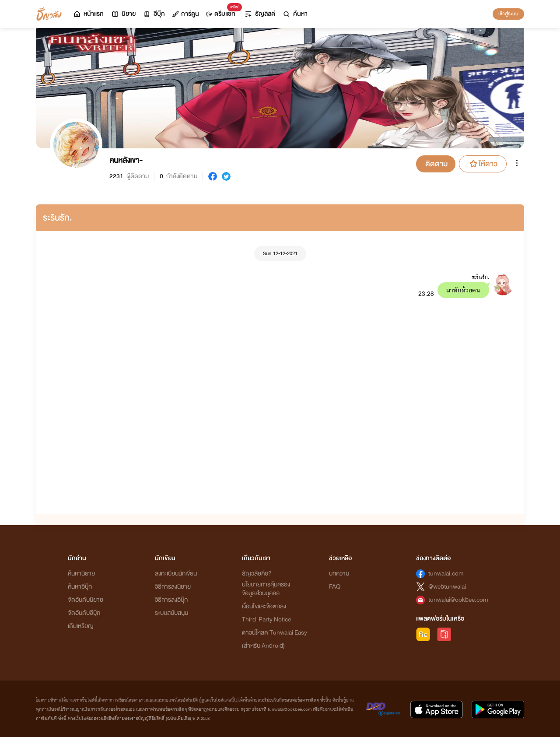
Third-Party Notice (266, 619)
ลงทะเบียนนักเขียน (176, 574)
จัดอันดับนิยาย (86, 600)
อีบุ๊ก (154, 14)
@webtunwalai (447, 587)
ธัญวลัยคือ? (257, 574)
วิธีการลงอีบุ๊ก (171, 600)
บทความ (339, 574)
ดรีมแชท (222, 12)
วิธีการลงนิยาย (173, 587)
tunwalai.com (446, 574)
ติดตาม (436, 164)
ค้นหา (295, 14)
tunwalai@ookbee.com (458, 600)
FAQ (335, 587)
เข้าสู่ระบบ (508, 14)
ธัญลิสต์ (260, 14)
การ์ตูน (185, 14)
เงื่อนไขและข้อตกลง (264, 606)
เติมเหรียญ (81, 626)
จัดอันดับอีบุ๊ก (84, 613)
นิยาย (123, 14)
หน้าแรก (88, 14)
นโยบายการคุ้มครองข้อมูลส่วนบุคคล (266, 589)
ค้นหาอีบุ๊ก (80, 587)
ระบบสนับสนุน (171, 613)
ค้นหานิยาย (81, 574)
